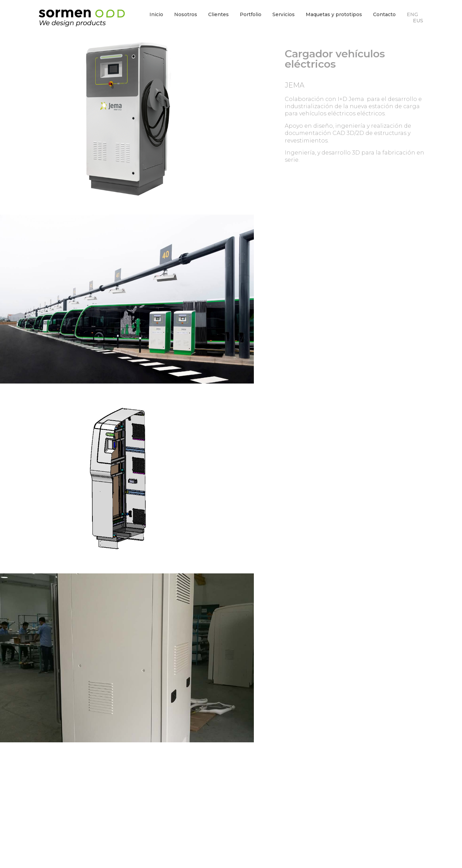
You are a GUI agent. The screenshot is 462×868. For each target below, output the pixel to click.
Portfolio (251, 14)
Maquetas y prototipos (334, 14)
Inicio (156, 14)
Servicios (284, 14)
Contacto (384, 14)
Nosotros (186, 14)
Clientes (218, 14)
